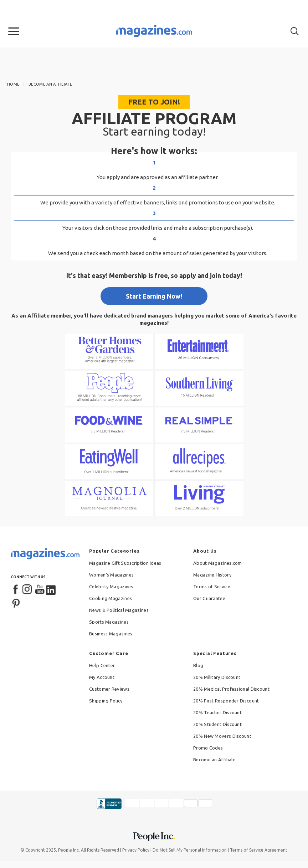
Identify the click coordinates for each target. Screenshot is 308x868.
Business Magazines (111, 634)
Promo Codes (208, 748)
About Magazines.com (218, 563)
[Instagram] (28, 590)
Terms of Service (212, 587)
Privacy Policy (136, 850)
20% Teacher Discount (217, 712)
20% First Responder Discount (226, 701)
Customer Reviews (109, 689)
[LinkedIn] (51, 590)
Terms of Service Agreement (259, 850)
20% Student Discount (217, 724)
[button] (14, 31)
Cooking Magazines (111, 598)
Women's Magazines (111, 575)
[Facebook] (16, 590)
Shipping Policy (106, 701)
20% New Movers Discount (222, 736)
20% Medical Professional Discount (231, 689)
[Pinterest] (16, 603)
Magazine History (212, 575)
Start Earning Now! (154, 296)
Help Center (102, 665)
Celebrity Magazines (111, 587)
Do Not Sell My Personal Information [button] (190, 850)
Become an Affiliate (215, 760)
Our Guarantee (209, 598)
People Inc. (69, 850)
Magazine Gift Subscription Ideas (125, 563)
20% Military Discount (217, 677)
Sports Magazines (109, 622)
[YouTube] (40, 590)
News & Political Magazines (119, 610)
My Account (102, 677)
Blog (198, 665)
